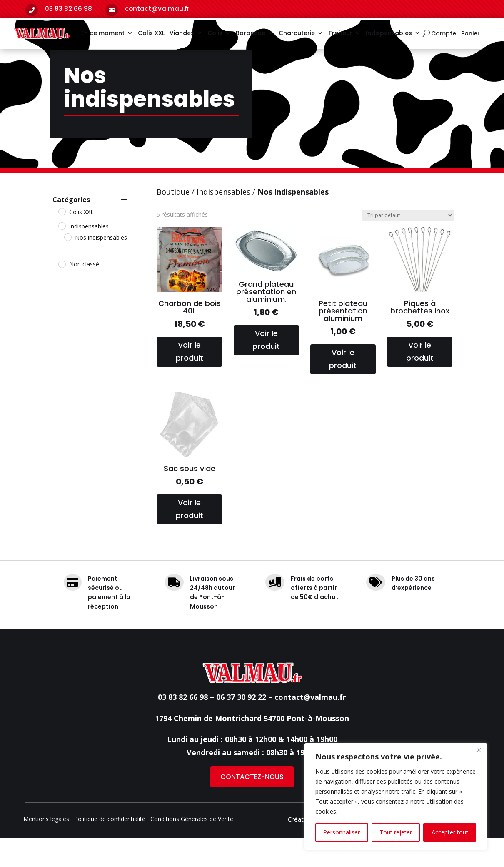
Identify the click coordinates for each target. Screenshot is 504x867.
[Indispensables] (62, 255)
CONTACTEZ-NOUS (252, 806)
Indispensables (389, 33)
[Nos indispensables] (67, 266)
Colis (215, 33)
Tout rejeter (396, 832)
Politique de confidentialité (110, 849)
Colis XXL (151, 33)
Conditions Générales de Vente (192, 849)
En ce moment (103, 33)
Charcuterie (297, 33)
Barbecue (251, 33)
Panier (470, 34)
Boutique (173, 221)
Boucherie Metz (286, 824)
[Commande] (408, 244)
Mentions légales (46, 849)
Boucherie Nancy (220, 824)
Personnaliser (342, 832)
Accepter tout (450, 832)
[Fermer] (479, 750)
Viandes (182, 33)
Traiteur (340, 33)
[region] (396, 797)
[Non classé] (62, 293)
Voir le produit (190, 381)
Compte (444, 34)
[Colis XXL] (62, 241)
